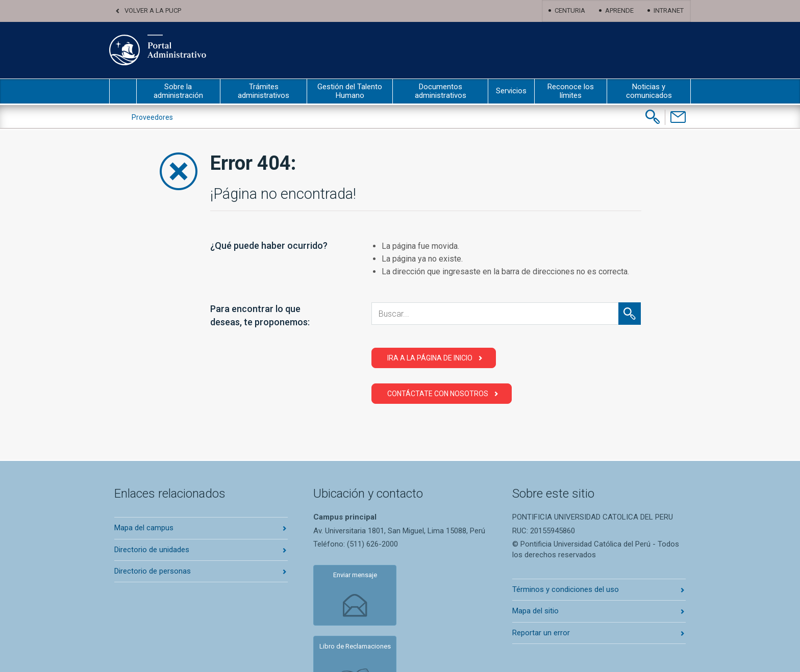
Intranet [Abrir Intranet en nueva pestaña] (669, 10)
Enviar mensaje (349, 578)
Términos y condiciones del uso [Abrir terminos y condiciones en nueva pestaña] (566, 589)
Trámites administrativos (264, 91)
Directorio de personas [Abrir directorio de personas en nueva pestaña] (153, 571)
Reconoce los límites (571, 91)
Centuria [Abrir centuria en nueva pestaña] (570, 10)
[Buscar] (653, 117)
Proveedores (152, 117)
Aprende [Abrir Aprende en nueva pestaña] (619, 10)
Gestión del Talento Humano (350, 91)
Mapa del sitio (535, 611)
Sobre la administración (178, 91)
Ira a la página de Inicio (430, 358)
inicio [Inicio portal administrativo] (123, 91)
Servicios (511, 91)
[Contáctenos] (678, 117)
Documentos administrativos (441, 91)
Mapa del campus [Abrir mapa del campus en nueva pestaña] (144, 528)
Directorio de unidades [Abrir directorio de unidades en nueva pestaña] (152, 550)
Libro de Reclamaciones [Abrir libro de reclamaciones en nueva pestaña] (433, 582)
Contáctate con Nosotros (438, 394)
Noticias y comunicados (649, 91)
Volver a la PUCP (153, 10)
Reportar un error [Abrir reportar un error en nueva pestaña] (541, 633)
